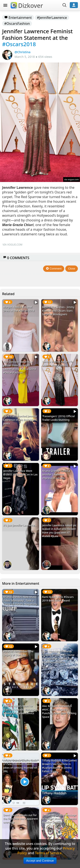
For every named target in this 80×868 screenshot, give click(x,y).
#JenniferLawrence (52, 18)
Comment (54, 269)
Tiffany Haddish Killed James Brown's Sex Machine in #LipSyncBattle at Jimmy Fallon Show (60, 766)
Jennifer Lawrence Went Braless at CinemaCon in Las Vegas (20, 474)
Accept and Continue (40, 861)
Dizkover (27, 6)
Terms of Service (48, 853)
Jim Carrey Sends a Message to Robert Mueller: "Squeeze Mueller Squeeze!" (59, 819)
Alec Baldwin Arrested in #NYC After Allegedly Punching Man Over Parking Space (59, 711)
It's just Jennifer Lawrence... (20, 525)
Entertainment (18, 18)
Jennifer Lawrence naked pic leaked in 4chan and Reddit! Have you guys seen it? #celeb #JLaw (59, 531)
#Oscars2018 (19, 44)
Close (72, 269)
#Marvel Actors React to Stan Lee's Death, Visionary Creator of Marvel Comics (20, 710)
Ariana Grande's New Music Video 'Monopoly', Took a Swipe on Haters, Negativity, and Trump (20, 602)
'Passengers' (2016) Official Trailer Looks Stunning (59, 418)
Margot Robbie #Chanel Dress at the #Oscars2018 (19, 309)
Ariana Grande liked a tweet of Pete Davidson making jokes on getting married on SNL (20, 766)
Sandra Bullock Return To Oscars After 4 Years (58, 364)
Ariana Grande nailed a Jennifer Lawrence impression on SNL (56, 474)
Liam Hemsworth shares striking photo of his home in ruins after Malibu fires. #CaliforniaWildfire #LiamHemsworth (58, 659)
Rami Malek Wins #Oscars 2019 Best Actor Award (58, 599)
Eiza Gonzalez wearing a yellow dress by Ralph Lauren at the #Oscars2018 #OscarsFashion (20, 367)
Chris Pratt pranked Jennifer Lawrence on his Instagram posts (20, 420)
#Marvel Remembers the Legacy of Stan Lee (18, 653)
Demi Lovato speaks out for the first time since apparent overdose (20, 819)
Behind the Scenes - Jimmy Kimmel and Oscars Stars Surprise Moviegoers (58, 311)
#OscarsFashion (17, 24)
